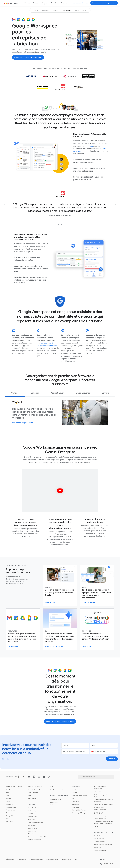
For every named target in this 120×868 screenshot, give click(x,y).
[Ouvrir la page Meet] (91, 146)
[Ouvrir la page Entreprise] (31, 814)
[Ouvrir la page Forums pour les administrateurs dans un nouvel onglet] (104, 804)
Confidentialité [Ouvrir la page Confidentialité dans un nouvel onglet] (22, 860)
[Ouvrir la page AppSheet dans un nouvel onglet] (53, 805)
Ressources (65, 3)
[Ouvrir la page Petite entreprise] (33, 811)
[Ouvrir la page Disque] (8, 801)
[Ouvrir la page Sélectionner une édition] (57, 790)
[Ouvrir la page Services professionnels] (35, 822)
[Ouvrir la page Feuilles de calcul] (11, 807)
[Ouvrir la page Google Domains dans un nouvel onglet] (99, 839)
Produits (36, 3)
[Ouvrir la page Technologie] (32, 825)
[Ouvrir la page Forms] (8, 813)
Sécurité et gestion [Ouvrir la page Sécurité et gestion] (35, 786)
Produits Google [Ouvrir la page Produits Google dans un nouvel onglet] (66, 860)
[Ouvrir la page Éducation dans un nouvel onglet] (31, 834)
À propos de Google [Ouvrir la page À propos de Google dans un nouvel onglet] (52, 860)
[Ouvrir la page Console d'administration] (36, 790)
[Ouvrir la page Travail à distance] (77, 790)
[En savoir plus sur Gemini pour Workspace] (50, 603)
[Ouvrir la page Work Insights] (32, 798)
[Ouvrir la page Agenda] (9, 798)
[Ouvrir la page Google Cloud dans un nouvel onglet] (98, 836)
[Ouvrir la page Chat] (8, 796)
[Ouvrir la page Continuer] (112, 759)
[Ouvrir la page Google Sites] (10, 816)
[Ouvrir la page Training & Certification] (79, 810)
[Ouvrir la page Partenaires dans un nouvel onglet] (75, 801)
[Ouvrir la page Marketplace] (76, 804)
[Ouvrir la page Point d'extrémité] (33, 793)
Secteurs (45, 3)
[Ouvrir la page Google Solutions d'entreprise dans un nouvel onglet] (103, 845)
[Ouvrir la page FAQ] (73, 798)
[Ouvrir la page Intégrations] (76, 807)
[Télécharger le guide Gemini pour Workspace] (54, 646)
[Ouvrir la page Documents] (10, 804)
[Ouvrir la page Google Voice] (54, 802)
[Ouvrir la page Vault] (30, 796)
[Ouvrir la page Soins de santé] (33, 828)
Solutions (27, 3)
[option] (36, 10)
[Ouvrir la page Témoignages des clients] (79, 796)
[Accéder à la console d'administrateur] (80, 3)
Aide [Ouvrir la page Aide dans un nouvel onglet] (76, 860)
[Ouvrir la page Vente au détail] (33, 817)
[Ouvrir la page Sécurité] (74, 793)
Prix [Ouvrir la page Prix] (57, 3)
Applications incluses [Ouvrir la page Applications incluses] (14, 786)
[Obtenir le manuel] (88, 603)
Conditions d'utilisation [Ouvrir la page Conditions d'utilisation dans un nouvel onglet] (36, 860)
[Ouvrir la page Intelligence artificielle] (35, 840)
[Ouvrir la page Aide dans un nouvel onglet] (103, 860)
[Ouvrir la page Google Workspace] (11, 3)
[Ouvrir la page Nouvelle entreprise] (34, 808)
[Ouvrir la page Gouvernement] (33, 831)
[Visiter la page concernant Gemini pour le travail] (87, 646)
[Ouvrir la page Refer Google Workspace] (80, 813)
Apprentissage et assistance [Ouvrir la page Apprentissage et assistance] (100, 787)
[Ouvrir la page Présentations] (10, 810)
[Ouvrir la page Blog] (15, 777)
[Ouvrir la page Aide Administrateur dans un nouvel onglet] (100, 792)
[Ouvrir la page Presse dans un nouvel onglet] (96, 826)
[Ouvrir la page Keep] (8, 819)
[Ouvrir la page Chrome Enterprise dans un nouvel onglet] (99, 842)
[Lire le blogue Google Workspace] (13, 646)
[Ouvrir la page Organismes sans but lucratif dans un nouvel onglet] (37, 837)
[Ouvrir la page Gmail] (8, 790)
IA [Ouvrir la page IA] (51, 3)
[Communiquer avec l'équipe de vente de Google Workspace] (104, 3)
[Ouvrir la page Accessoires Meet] (55, 799)
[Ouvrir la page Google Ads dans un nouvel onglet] (97, 847)
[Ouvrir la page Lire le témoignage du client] (23, 423)
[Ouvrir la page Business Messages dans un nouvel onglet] (100, 850)
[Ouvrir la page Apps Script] (10, 822)
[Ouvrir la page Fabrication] (32, 819)
